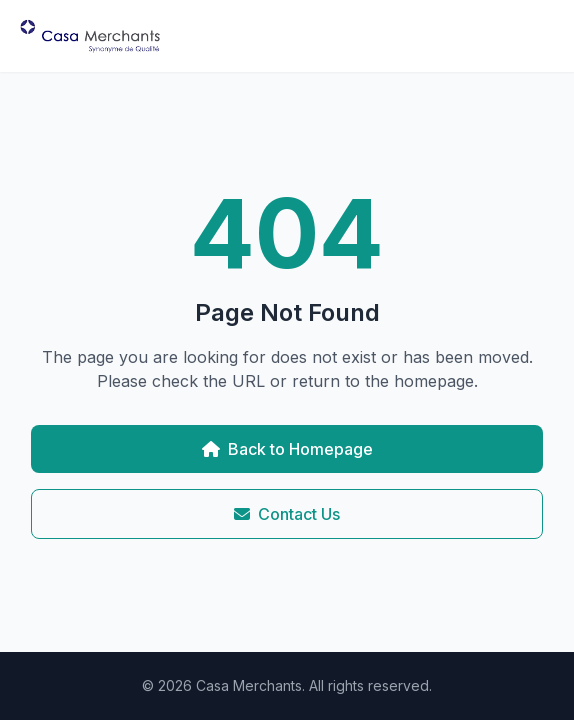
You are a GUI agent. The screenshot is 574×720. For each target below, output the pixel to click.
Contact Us (287, 514)
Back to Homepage (287, 449)
